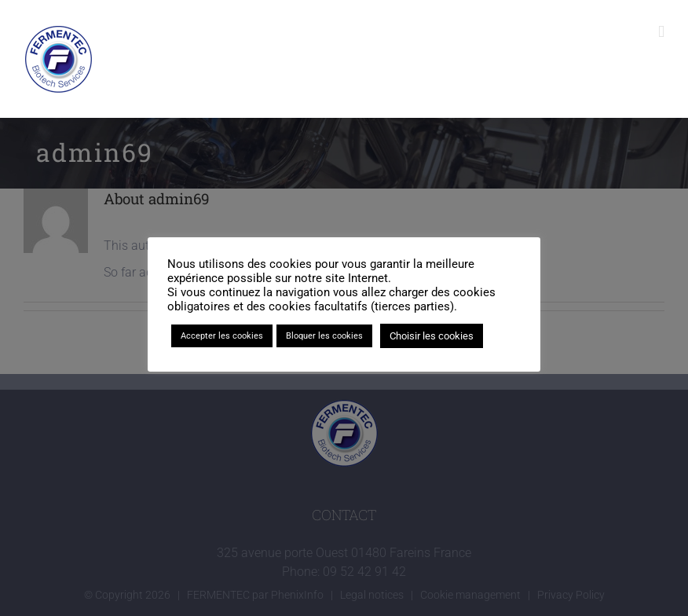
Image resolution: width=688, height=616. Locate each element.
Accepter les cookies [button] (222, 336)
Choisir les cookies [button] (432, 336)
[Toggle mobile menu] (661, 32)
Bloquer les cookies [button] (324, 336)
